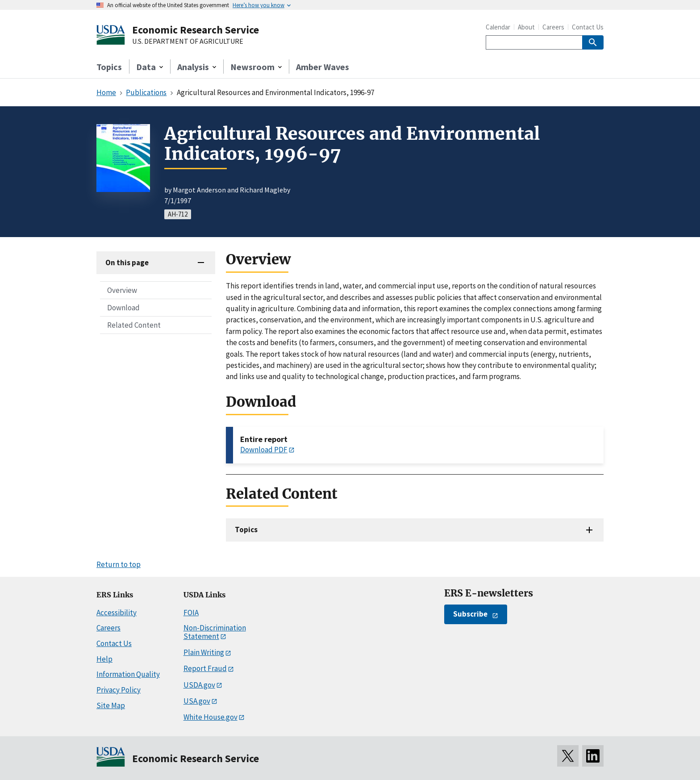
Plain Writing (204, 652)
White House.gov (210, 717)
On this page (127, 263)
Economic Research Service (196, 30)
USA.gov (197, 701)
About (526, 27)
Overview (122, 290)
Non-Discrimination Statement (215, 632)
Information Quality (128, 674)
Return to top (119, 564)
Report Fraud (205, 668)
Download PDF (264, 450)
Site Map (111, 705)
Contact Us (588, 27)
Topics (109, 67)
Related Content (134, 325)
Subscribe (470, 614)
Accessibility (117, 613)
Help (104, 659)
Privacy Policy (119, 690)
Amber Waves (323, 67)
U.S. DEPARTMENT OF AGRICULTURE (188, 42)
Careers (553, 27)
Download (123, 308)
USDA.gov (199, 685)
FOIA (191, 613)
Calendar (498, 27)
